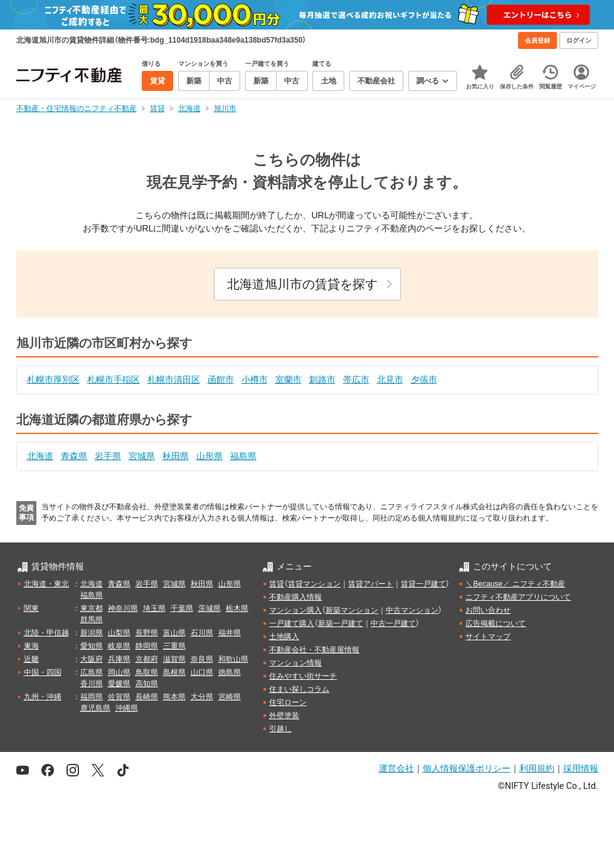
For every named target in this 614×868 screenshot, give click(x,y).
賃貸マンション (314, 584)
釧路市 (322, 379)
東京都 (92, 608)
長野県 (147, 633)
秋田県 (176, 456)
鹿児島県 (95, 708)
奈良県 (202, 659)
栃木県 (237, 608)
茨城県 (209, 608)
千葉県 (182, 608)
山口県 (202, 672)
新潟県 (92, 633)
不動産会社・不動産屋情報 (314, 650)
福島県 (243, 456)
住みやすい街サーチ (303, 676)
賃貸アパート (371, 584)
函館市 (221, 379)
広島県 (92, 672)
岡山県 (119, 672)
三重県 (174, 646)
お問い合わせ (488, 610)
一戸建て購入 (292, 623)
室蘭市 (288, 379)
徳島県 (230, 672)
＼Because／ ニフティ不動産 (515, 584)
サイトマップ (488, 637)
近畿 (31, 659)
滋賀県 (174, 659)
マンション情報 (295, 663)
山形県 (209, 456)
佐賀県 (119, 697)
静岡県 (147, 646)
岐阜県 (119, 646)
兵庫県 (119, 659)
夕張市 (424, 379)
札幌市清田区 (174, 379)
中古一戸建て (393, 623)
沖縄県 (127, 708)
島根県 (174, 672)
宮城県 (142, 456)
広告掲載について (495, 623)
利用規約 (537, 768)
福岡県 (92, 697)
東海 (31, 646)
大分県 (202, 697)
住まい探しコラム (299, 689)
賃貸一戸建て (423, 584)
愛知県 (92, 646)
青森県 (74, 456)
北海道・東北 (46, 584)
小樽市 (255, 379)
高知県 (147, 684)
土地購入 (284, 637)
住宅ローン (288, 702)
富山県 (174, 633)
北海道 (40, 456)
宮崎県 (230, 697)
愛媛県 (119, 684)
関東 (31, 608)
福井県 (230, 633)
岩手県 (108, 456)
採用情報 (581, 768)
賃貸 (277, 584)
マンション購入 (295, 610)
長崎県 (147, 697)
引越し (280, 729)
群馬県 (92, 620)
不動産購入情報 (295, 597)
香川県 (92, 684)
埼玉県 (154, 608)
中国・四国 (43, 672)
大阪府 (92, 659)
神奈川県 (123, 608)
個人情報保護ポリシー (467, 768)
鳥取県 (147, 672)
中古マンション (412, 610)
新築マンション (352, 610)
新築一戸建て (341, 623)
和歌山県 (233, 659)
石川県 (202, 633)
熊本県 (174, 697)
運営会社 (396, 768)
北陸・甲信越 (46, 633)
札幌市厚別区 (53, 379)
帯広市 (356, 379)
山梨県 (119, 633)
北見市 (390, 379)
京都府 (147, 659)
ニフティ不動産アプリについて (518, 597)
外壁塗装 (284, 716)
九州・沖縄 (43, 697)
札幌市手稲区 (114, 379)
